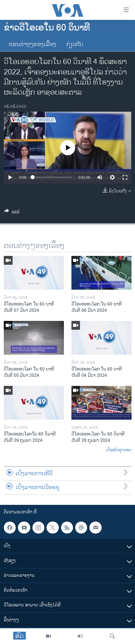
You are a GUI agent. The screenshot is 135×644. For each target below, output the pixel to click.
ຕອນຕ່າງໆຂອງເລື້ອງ (33, 44)
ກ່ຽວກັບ (75, 44)
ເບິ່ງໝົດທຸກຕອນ (119, 450)
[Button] (12, 213)
